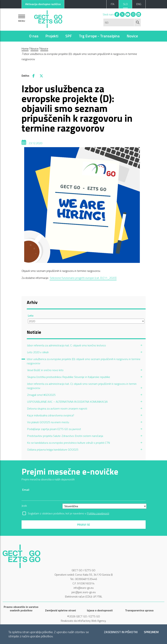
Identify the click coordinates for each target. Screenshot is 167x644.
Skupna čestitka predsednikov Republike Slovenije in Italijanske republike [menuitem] (69, 377)
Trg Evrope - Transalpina (99, 36)
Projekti (52, 36)
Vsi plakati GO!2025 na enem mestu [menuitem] (48, 422)
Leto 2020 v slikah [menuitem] (38, 352)
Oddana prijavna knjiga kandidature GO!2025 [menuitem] (53, 450)
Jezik (24, 506)
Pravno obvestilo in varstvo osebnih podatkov (21, 609)
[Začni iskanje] (138, 22)
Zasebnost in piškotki (121, 632)
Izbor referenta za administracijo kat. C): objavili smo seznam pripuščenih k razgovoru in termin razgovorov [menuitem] (82, 386)
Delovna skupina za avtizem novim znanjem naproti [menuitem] (57, 408)
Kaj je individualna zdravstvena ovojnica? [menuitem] (51, 415)
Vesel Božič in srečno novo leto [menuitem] (45, 370)
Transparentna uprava (139, 610)
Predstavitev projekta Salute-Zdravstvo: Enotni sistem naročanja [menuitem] (65, 436)
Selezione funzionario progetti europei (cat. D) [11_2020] (83, 278)
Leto (31, 316)
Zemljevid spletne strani (60, 610)
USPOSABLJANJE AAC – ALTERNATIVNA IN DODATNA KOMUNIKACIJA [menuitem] (67, 402)
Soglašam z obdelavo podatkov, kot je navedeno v (69, 513)
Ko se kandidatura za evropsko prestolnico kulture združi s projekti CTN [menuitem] (69, 443)
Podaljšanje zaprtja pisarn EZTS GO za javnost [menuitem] (54, 429)
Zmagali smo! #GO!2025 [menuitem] (41, 395)
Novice (132, 36)
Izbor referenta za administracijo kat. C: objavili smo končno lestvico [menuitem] (67, 345)
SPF (69, 36)
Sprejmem (151, 632)
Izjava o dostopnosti (100, 610)
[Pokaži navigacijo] (22, 18)
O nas (34, 36)
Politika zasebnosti (98, 513)
